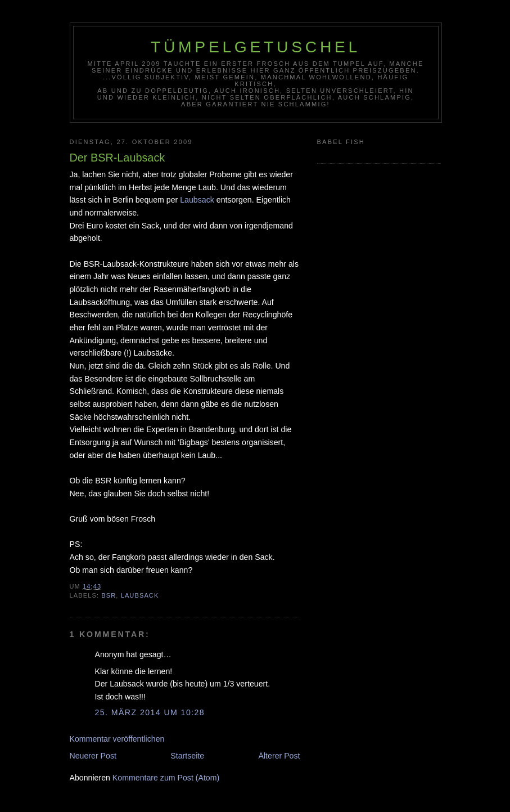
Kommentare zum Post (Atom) (166, 778)
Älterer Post (279, 756)
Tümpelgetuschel (256, 47)
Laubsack (197, 200)
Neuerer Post (93, 756)
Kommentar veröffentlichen (117, 739)
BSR (109, 595)
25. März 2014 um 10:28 (150, 712)
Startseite (187, 756)
